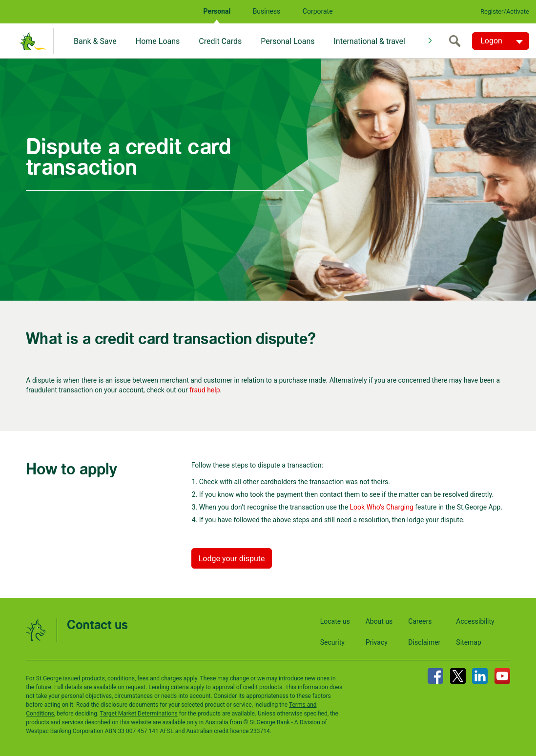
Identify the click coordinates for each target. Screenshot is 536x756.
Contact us (97, 625)
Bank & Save (95, 41)
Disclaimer (424, 642)
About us (379, 621)
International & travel (369, 41)
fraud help (205, 390)
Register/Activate (505, 11)
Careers (420, 621)
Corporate (318, 11)
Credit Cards (220, 41)
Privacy (377, 642)
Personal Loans (288, 41)
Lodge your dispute (232, 559)
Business (267, 11)
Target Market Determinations (139, 714)
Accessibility (475, 621)
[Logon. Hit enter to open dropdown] (501, 41)
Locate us (335, 621)
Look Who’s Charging (382, 507)
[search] (457, 41)
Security (332, 642)
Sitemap (468, 642)
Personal (217, 11)
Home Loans (158, 41)
